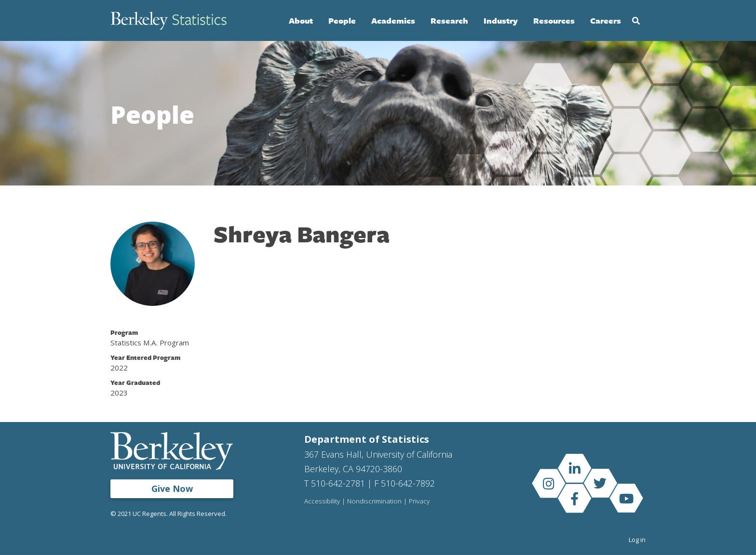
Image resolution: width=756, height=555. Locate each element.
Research (449, 20)
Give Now (172, 489)
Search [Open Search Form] (636, 21)
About (301, 20)
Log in (637, 540)
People (342, 20)
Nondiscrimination (374, 502)
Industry (501, 20)
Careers (606, 20)
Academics (393, 20)
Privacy (419, 502)
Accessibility (322, 502)
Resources (554, 20)
